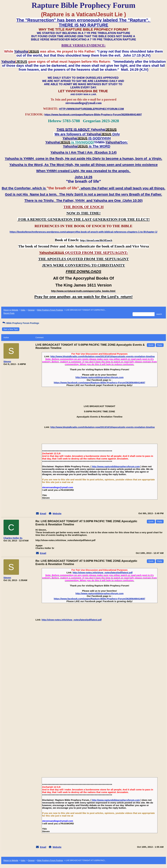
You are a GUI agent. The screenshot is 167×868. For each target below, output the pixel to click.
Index (23, 310)
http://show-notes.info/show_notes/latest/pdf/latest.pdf (103, 572)
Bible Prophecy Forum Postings (50, 310)
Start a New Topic (11, 329)
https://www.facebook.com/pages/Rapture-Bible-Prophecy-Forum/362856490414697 (100, 383)
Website (57, 513)
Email (43, 513)
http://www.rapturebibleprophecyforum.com (100, 377)
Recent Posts (9, 313)
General (31, 310)
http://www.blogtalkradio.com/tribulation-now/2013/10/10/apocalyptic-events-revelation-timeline (103, 356)
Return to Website (11, 310)
